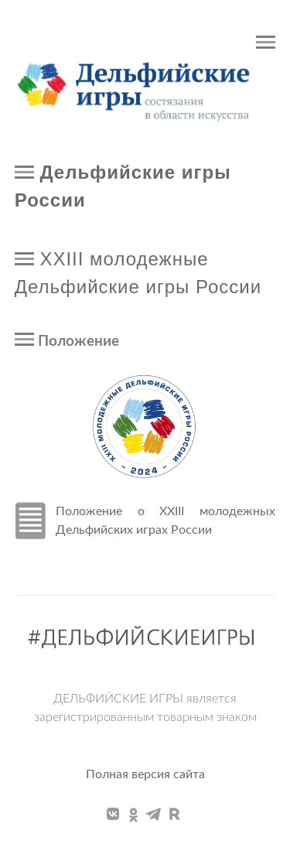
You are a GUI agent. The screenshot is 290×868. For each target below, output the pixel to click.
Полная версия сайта (145, 774)
